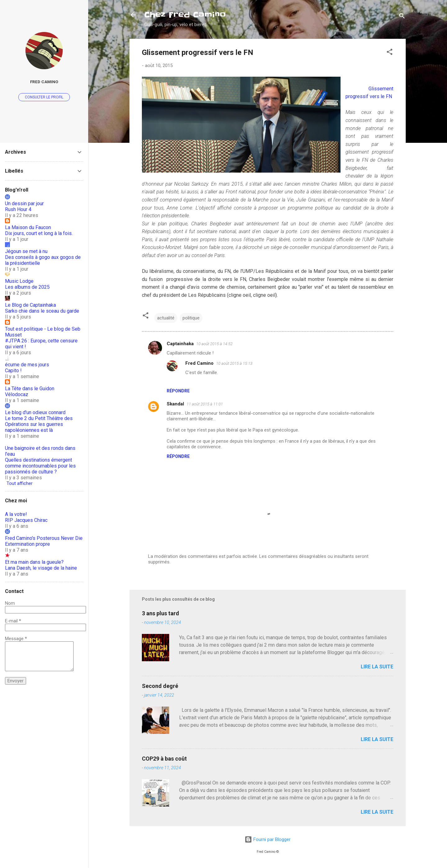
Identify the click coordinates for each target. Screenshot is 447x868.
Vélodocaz (17, 394)
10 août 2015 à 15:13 (234, 363)
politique (191, 318)
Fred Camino (199, 363)
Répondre (178, 391)
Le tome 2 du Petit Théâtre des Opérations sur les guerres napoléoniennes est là (39, 424)
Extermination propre (27, 544)
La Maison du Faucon (28, 227)
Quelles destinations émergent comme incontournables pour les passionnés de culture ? (40, 466)
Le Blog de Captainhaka (30, 305)
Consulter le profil (44, 97)
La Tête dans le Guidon (30, 389)
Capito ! (13, 371)
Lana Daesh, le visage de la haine (41, 568)
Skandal (175, 404)
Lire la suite (377, 667)
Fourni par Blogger (268, 839)
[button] (390, 53)
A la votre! (16, 514)
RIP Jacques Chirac (26, 520)
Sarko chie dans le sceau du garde (42, 311)
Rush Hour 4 (18, 209)
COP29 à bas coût (164, 759)
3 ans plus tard (160, 613)
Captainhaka (180, 344)
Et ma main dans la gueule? (34, 562)
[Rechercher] (402, 17)
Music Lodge (19, 281)
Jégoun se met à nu (26, 251)
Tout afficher (20, 483)
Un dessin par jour (24, 203)
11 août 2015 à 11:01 (205, 404)
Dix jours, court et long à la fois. (39, 233)
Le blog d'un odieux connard (35, 412)
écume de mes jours (27, 365)
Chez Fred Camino (185, 15)
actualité (166, 318)
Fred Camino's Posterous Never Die (44, 538)
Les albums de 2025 (27, 287)
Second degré (160, 686)
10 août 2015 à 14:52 (214, 344)
